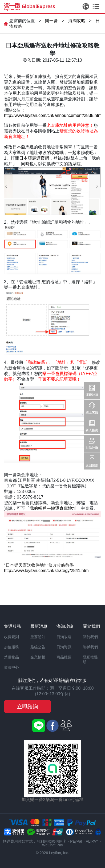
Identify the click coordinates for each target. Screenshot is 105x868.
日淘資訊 (64, 647)
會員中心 (11, 667)
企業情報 (38, 657)
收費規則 (11, 637)
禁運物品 (11, 657)
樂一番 (51, 21)
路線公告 (38, 647)
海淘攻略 (77, 21)
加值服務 (11, 647)
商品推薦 (64, 657)
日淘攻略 (64, 637)
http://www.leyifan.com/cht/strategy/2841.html (47, 571)
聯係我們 (90, 647)
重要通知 (38, 637)
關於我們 (90, 637)
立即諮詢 (27, 707)
